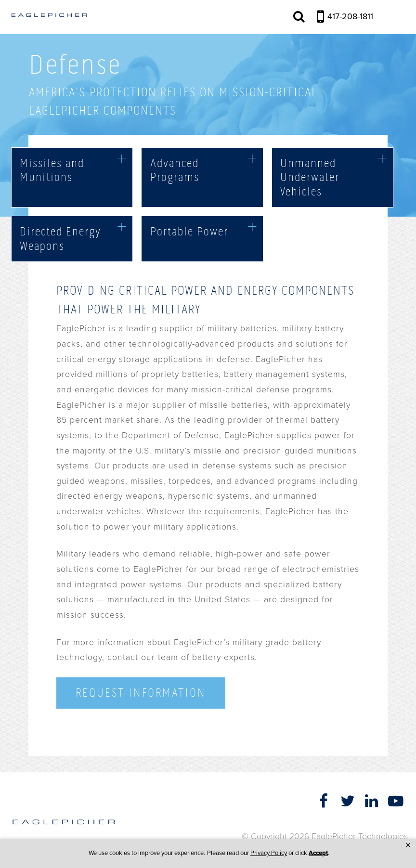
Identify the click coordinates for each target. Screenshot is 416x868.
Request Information (141, 693)
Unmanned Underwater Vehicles (310, 177)
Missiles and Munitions (52, 170)
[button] (408, 845)
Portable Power (189, 231)
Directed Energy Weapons (60, 239)
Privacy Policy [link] (269, 853)
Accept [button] (318, 853)
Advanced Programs (175, 170)
